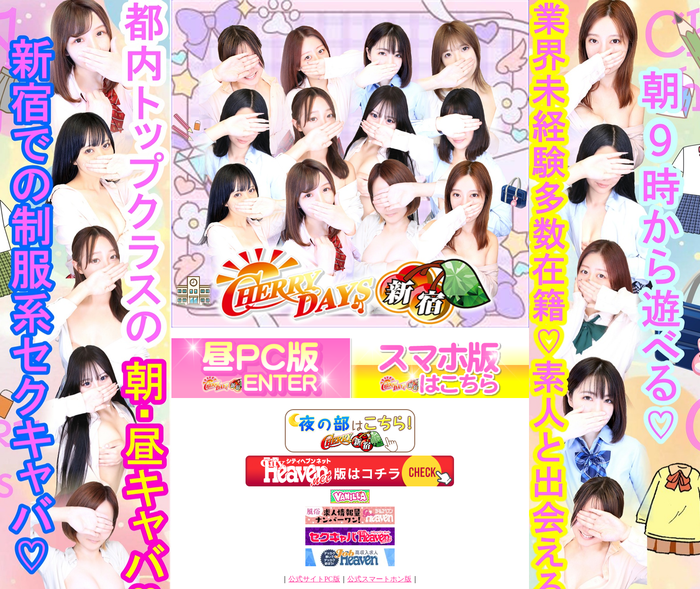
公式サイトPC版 (314, 579)
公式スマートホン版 (379, 579)
